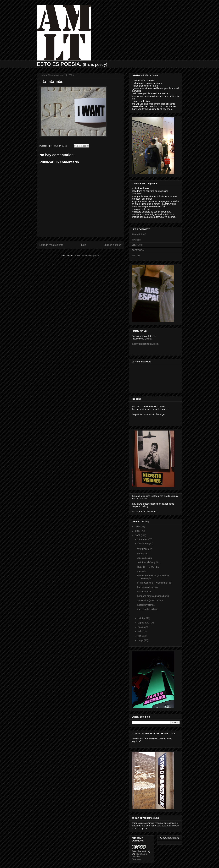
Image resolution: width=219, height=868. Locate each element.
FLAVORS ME (139, 234)
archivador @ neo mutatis (150, 601)
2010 (138, 531)
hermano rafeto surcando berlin (153, 596)
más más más (144, 592)
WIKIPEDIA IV (144, 549)
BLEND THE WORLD (148, 567)
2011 (138, 527)
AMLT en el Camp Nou (149, 562)
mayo (141, 640)
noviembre (143, 544)
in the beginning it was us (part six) (155, 583)
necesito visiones (146, 605)
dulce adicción (144, 558)
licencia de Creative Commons (139, 857)
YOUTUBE (137, 245)
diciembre (143, 539)
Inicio (83, 245)
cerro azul (142, 554)
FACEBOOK (138, 250)
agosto (142, 627)
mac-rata (142, 571)
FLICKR (136, 256)
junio (141, 636)
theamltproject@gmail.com (145, 344)
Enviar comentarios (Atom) (87, 255)
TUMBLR (136, 240)
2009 (138, 535)
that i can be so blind (148, 609)
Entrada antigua (112, 245)
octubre (142, 618)
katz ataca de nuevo (147, 587)
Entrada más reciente (51, 245)
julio (140, 631)
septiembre (144, 623)
